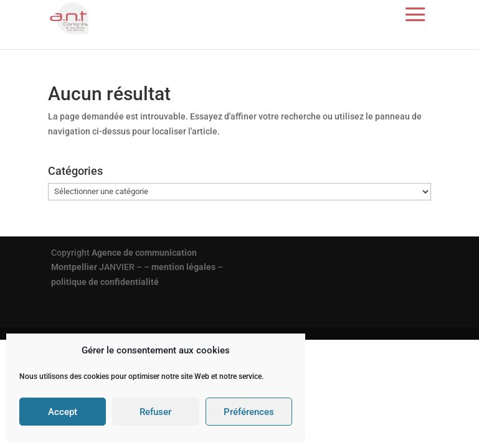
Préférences (249, 412)
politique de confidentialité (105, 282)
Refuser (155, 412)
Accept (63, 412)
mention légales (183, 267)
